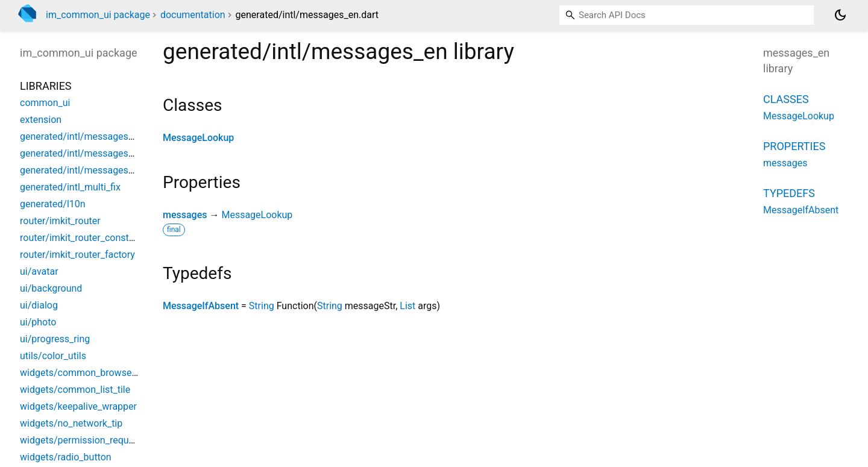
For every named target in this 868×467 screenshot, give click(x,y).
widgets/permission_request (81, 440)
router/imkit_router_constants (84, 238)
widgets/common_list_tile (75, 390)
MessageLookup (198, 138)
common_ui (45, 103)
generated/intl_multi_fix (70, 187)
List (407, 306)
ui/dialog (39, 305)
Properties (794, 146)
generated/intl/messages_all (81, 136)
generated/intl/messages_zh (81, 170)
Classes (786, 99)
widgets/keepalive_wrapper (78, 406)
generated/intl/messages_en (81, 153)
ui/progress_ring (55, 339)
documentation (193, 15)
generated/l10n (53, 204)
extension (41, 120)
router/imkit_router (60, 221)
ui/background (51, 288)
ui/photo (38, 322)
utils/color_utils (53, 356)
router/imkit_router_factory (77, 255)
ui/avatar (39, 271)
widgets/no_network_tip (71, 423)
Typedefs (789, 193)
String (262, 306)
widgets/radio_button (66, 457)
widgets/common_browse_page (89, 373)
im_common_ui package (98, 15)
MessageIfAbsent (201, 306)
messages (185, 215)
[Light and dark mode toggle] (840, 15)
